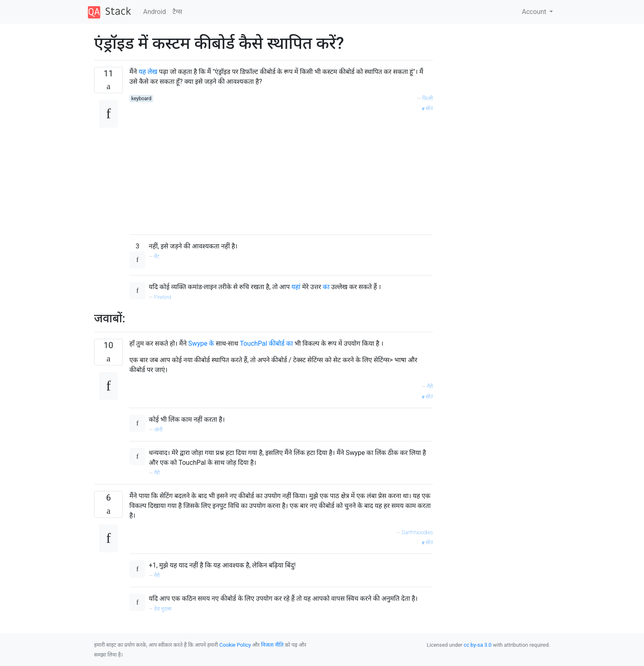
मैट (157, 256)
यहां (296, 287)
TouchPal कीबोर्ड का (266, 343)
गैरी (430, 387)
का (326, 287)
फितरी (428, 98)
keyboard (141, 99)
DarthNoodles (417, 532)
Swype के (201, 343)
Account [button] (535, 12)
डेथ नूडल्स (163, 609)
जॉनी (158, 430)
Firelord (162, 297)
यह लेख (148, 72)
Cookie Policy (235, 645)
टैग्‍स (177, 12)
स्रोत (428, 108)
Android (155, 12)
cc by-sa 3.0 (478, 645)
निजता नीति (273, 645)
